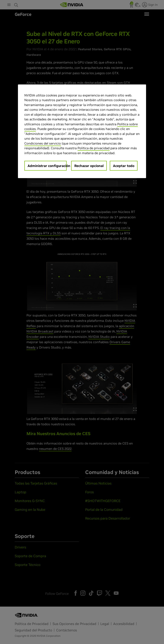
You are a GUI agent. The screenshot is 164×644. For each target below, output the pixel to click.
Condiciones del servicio (43, 143)
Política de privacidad (94, 148)
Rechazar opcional (89, 166)
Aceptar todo (124, 166)
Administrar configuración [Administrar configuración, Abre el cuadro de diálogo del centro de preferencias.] (47, 166)
